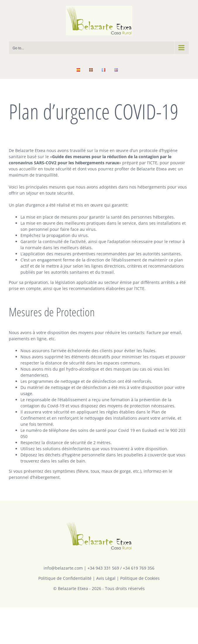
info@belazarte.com (63, 568)
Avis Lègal (106, 578)
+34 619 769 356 (139, 568)
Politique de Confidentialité (65, 578)
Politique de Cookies (140, 578)
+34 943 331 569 (103, 568)
